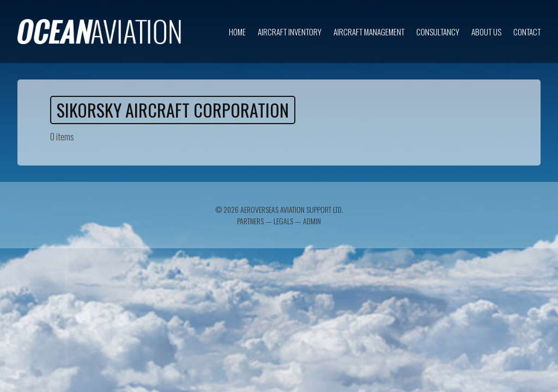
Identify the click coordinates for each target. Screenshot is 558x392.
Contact (527, 32)
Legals (283, 221)
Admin (312, 221)
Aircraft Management (369, 32)
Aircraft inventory (290, 32)
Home (237, 32)
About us (486, 32)
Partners (250, 221)
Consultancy (438, 32)
